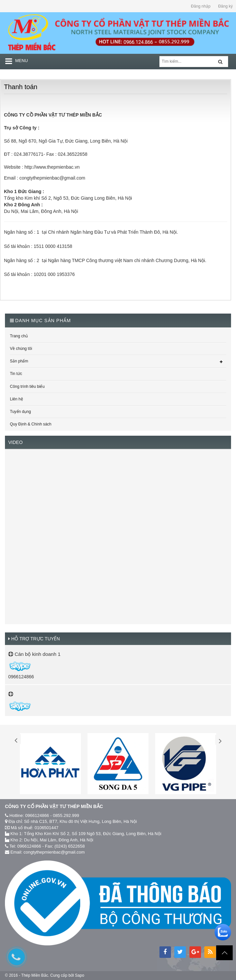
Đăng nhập (201, 6)
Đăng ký (225, 6)
